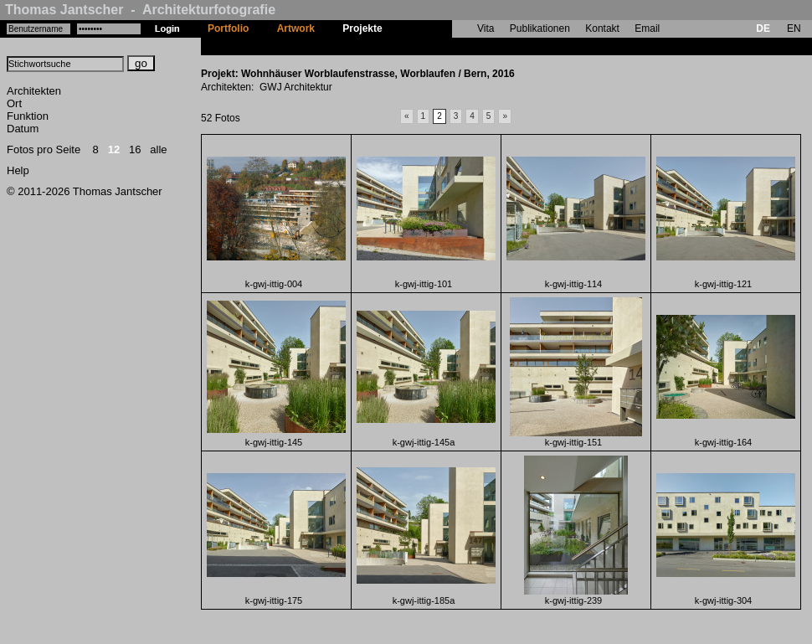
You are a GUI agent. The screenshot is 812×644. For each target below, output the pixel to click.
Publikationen (540, 28)
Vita (486, 28)
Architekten (34, 91)
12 (114, 149)
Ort (14, 103)
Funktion (28, 116)
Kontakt (602, 28)
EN (794, 28)
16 (135, 149)
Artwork (296, 28)
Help (18, 170)
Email (647, 28)
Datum (23, 129)
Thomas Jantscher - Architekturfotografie (140, 10)
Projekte (362, 28)
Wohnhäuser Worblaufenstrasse (473, 46)
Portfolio (228, 28)
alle (158, 149)
